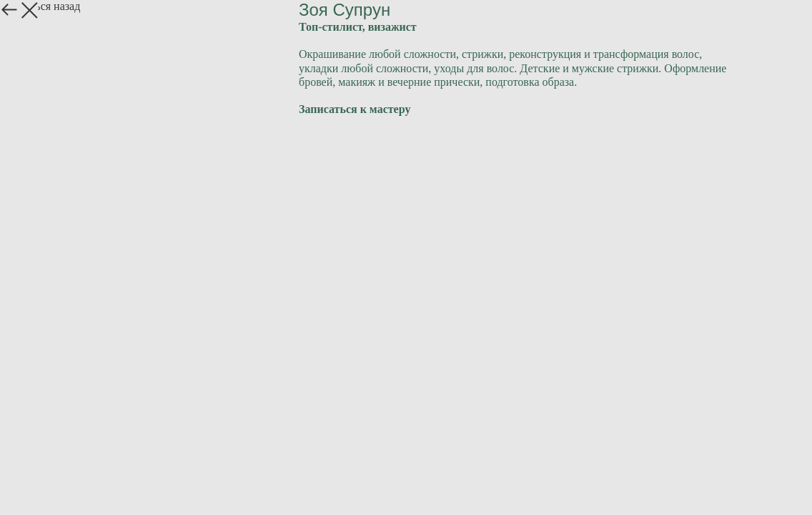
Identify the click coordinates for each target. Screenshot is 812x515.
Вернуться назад (40, 6)
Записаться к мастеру (355, 109)
